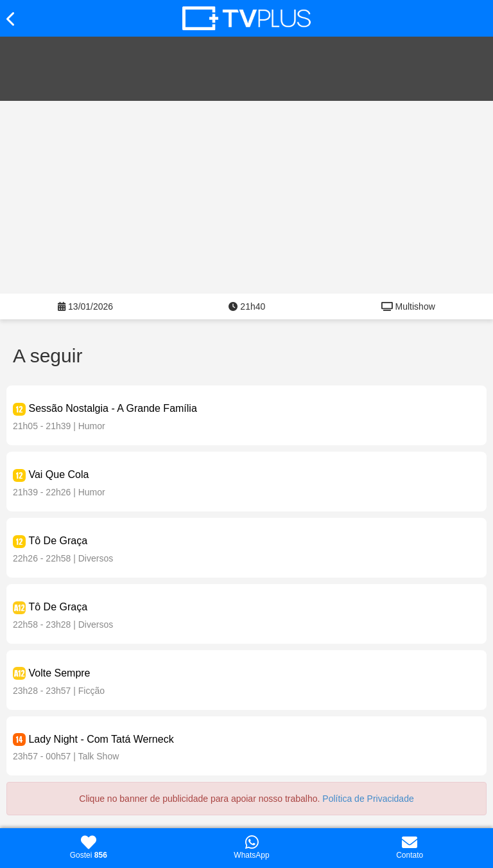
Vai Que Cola (58, 474)
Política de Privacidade (368, 799)
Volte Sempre (59, 673)
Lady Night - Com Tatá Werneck (101, 739)
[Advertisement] (246, 197)
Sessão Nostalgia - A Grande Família (112, 408)
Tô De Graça (58, 541)
